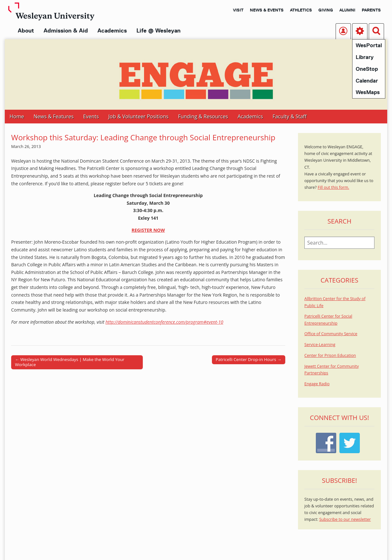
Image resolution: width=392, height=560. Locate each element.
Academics (112, 31)
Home (17, 116)
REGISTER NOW (148, 230)
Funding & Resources (203, 116)
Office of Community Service (331, 334)
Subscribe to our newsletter (345, 519)
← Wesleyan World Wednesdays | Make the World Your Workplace (70, 362)
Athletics (301, 10)
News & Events (267, 10)
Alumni (347, 10)
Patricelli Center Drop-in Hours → (249, 359)
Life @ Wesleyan (158, 31)
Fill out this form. (334, 187)
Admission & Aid (66, 31)
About (26, 31)
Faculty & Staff (289, 116)
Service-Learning (320, 345)
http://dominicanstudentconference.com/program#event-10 (164, 322)
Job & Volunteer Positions (138, 116)
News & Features (54, 116)
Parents (371, 10)
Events (91, 116)
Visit (238, 10)
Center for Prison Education (330, 355)
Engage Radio (317, 384)
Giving (326, 10)
